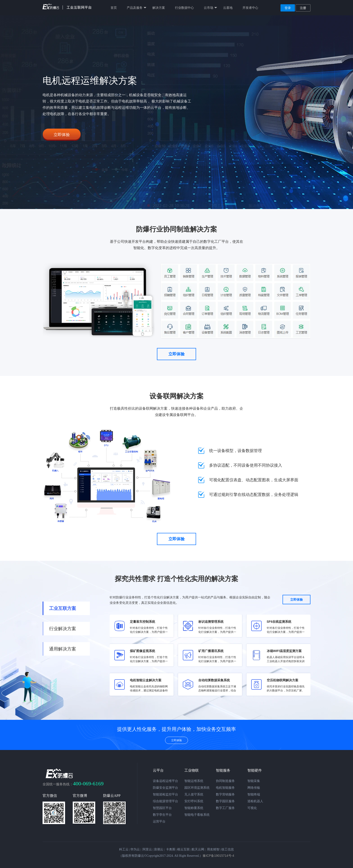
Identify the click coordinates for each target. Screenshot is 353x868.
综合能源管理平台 (165, 801)
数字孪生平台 (162, 815)
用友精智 (213, 849)
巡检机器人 (255, 801)
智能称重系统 (194, 808)
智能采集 (254, 781)
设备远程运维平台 (165, 781)
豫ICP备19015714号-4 (218, 856)
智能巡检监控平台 (165, 794)
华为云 (135, 849)
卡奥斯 (171, 849)
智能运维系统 (194, 781)
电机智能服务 (225, 788)
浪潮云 (158, 849)
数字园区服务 (225, 801)
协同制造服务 (225, 781)
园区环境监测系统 (197, 788)
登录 (288, 8)
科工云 (124, 849)
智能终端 (254, 794)
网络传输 (254, 788)
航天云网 (198, 849)
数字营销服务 (225, 794)
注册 (303, 8)
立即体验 (62, 135)
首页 (114, 8)
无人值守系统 (194, 794)
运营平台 (159, 821)
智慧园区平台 (162, 808)
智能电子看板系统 (197, 815)
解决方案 (159, 8)
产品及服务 (137, 8)
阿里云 (147, 849)
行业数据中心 (184, 8)
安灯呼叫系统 (194, 801)
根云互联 (183, 849)
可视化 (252, 808)
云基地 (228, 8)
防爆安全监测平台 (165, 788)
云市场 (210, 8)
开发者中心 (250, 8)
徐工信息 (228, 849)
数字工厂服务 (225, 808)
